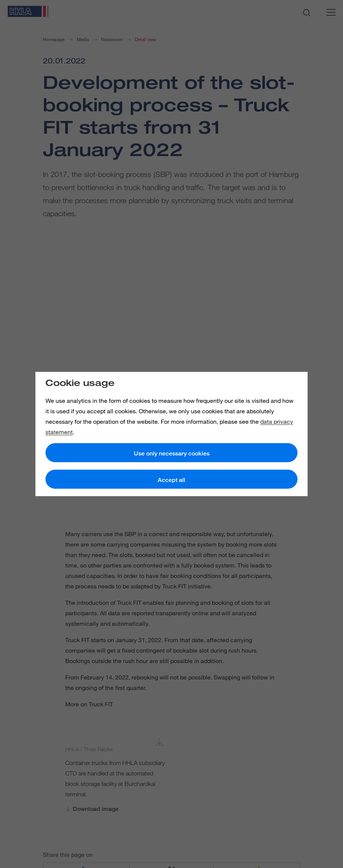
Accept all (171, 480)
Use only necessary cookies (172, 453)
